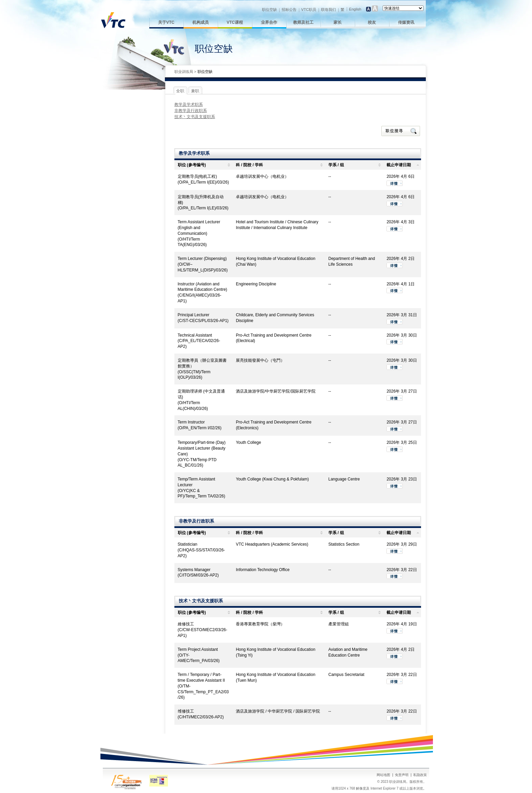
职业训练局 (184, 72)
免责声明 (402, 775)
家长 (338, 22)
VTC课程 (235, 22)
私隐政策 (420, 775)
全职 (180, 91)
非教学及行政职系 (191, 111)
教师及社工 (303, 22)
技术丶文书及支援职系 (195, 117)
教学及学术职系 (189, 105)
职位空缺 (269, 10)
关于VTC (166, 22)
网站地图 (383, 775)
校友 (372, 22)
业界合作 (269, 22)
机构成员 (201, 22)
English (355, 9)
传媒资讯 (406, 22)
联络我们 (328, 10)
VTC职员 (309, 10)
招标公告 (289, 10)
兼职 (195, 91)
